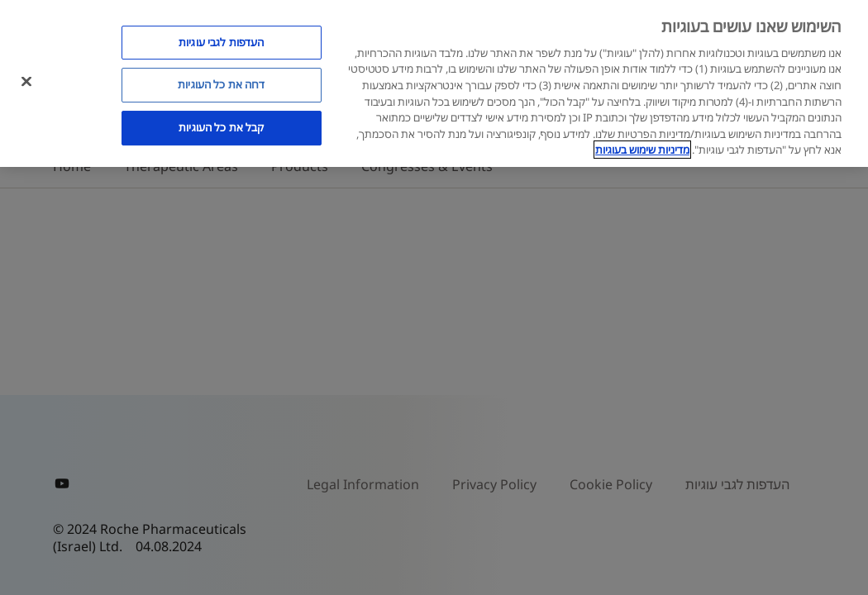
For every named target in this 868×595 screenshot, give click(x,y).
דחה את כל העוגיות (221, 84)
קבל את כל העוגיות (221, 127)
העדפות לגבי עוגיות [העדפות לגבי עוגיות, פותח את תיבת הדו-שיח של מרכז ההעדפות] (221, 42)
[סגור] (26, 81)
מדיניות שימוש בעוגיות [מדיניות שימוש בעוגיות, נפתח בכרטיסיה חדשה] (642, 150)
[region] (434, 83)
